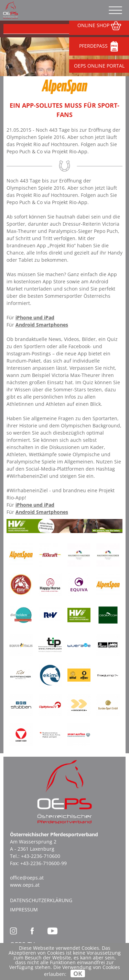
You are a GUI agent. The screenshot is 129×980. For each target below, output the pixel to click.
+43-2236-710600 (41, 856)
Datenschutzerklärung (41, 900)
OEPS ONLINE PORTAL (99, 66)
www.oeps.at (25, 885)
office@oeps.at (27, 878)
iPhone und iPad (35, 317)
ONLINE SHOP (99, 26)
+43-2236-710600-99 (44, 863)
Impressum (24, 910)
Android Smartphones (42, 325)
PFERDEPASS (99, 46)
